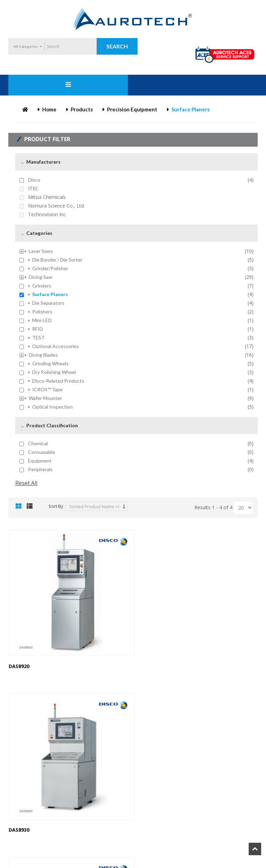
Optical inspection (52, 407)
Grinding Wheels (50, 364)
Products (82, 109)
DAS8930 (149, 659)
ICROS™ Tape (47, 390)
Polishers (42, 312)
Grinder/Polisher (50, 268)
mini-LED (42, 320)
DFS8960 (148, 815)
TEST (38, 338)
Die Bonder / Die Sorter (57, 260)
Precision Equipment (132, 109)
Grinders (42, 286)
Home (49, 109)
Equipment (40, 461)
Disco (34, 180)
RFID (38, 329)
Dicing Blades (43, 355)
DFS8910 (19, 815)
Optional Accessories (56, 346)
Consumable (42, 452)
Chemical (38, 444)
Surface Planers (50, 294)
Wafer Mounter (45, 398)
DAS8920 (19, 659)
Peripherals (40, 469)
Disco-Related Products (58, 381)
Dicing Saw (41, 277)
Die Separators (48, 303)
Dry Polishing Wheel (54, 372)
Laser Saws (41, 251)
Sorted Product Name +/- (95, 506)
